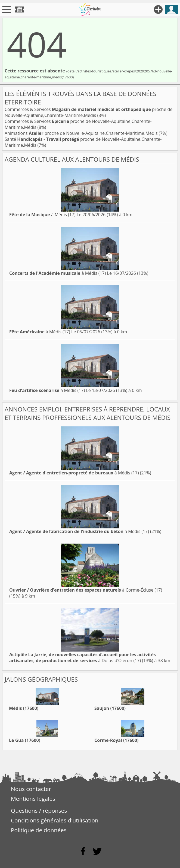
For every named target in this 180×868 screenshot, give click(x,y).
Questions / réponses (39, 810)
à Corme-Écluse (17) (86, 590)
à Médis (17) (42, 215)
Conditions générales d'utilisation (55, 820)
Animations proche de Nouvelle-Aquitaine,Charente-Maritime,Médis (82, 133)
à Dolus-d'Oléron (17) (83, 658)
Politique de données (39, 830)
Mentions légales (33, 799)
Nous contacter (31, 789)
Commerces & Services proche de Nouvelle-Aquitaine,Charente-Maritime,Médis (89, 112)
